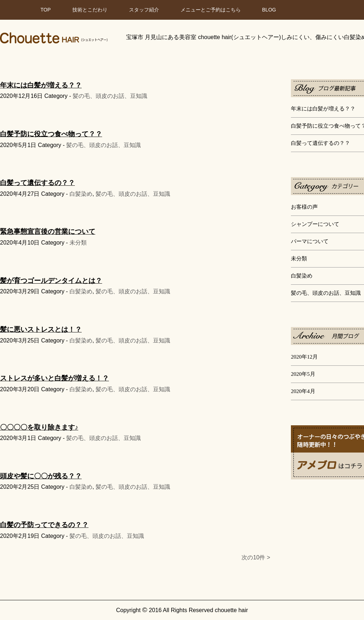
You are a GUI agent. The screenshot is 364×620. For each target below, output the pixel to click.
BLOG (269, 10)
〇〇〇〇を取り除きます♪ (39, 427)
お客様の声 (304, 207)
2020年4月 (303, 391)
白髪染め (302, 276)
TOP (46, 10)
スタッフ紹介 (144, 10)
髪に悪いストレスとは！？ (41, 329)
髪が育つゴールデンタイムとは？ (51, 281)
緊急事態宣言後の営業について (48, 231)
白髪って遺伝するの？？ (320, 143)
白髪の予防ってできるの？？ (44, 525)
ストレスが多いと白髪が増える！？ (54, 378)
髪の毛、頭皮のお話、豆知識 (326, 293)
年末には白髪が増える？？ (323, 109)
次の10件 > (256, 557)
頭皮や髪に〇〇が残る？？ (41, 476)
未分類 (299, 259)
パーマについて (310, 241)
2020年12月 (304, 357)
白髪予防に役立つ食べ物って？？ (51, 134)
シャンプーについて (315, 224)
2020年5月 (303, 374)
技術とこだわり (90, 10)
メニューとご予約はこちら (211, 10)
